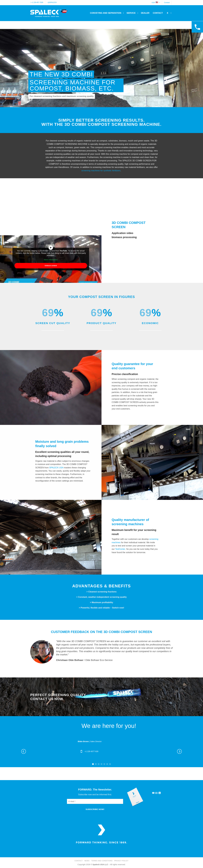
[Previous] (24, 751)
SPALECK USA (56, 468)
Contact (167, 3)
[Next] (179, 751)
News (87, 861)
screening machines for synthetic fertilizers (101, 171)
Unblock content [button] (51, 266)
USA (156, 3)
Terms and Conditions (102, 861)
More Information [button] (51, 260)
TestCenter (120, 549)
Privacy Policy (121, 861)
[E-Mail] (95, 801)
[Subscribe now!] (95, 809)
